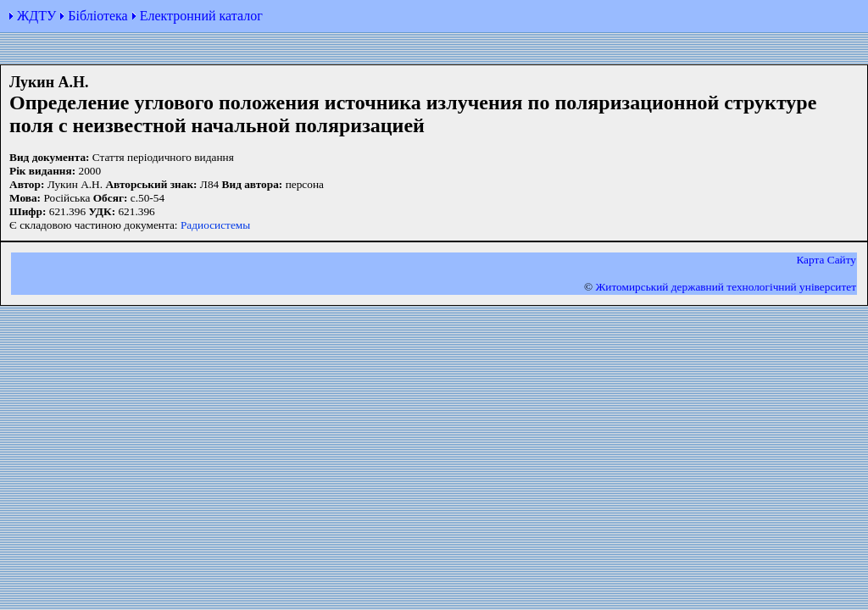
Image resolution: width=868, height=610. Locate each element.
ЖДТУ (36, 16)
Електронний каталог (201, 16)
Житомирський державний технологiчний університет (726, 287)
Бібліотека (97, 16)
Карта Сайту (826, 260)
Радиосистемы (215, 225)
